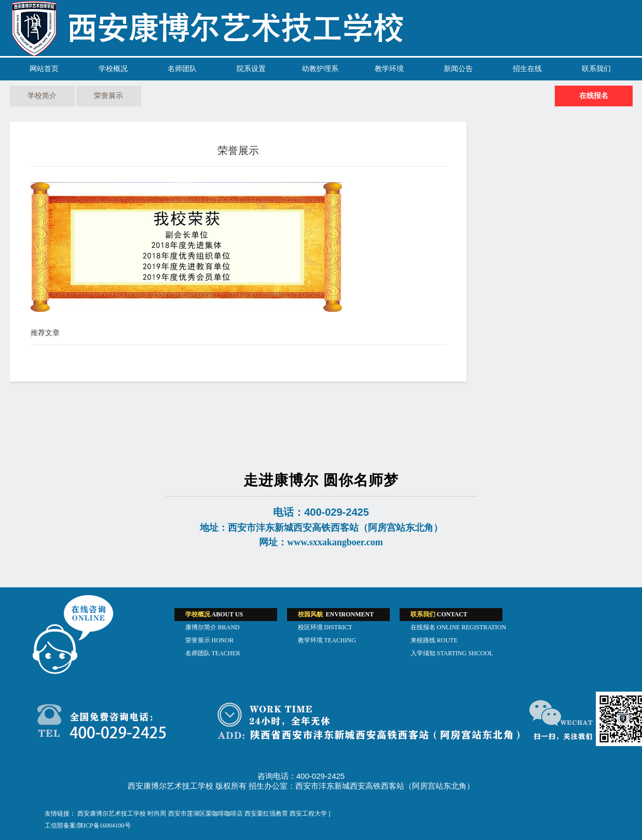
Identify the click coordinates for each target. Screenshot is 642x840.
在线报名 (594, 96)
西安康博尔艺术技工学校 (112, 814)
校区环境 (325, 627)
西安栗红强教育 (266, 814)
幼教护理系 (320, 69)
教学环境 (389, 69)
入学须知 (452, 653)
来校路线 (434, 640)
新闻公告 (458, 69)
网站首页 (44, 69)
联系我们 (596, 69)
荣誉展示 (108, 96)
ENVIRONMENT (336, 614)
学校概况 (113, 69)
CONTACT (439, 614)
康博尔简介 (213, 627)
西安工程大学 (308, 814)
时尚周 (157, 814)
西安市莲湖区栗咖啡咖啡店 (206, 814)
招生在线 (527, 69)
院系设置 (251, 69)
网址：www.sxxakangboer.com (321, 542)
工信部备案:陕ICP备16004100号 (88, 825)
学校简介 (42, 96)
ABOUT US (214, 614)
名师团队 (182, 69)
